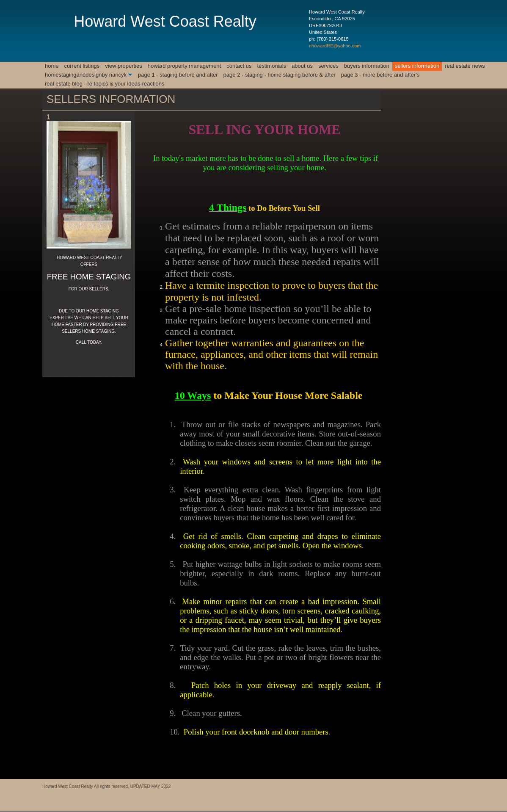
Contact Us (239, 66)
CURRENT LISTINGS (82, 66)
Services (328, 66)
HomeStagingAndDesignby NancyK (86, 75)
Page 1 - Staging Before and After (178, 75)
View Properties (123, 66)
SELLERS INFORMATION (417, 66)
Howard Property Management (184, 66)
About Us (302, 66)
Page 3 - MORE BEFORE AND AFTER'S (380, 75)
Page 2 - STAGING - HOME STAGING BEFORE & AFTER (280, 75)
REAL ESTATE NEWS (465, 66)
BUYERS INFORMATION (367, 66)
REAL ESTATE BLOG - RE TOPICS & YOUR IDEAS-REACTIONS (105, 84)
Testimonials (271, 66)
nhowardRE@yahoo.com (335, 46)
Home (52, 66)
